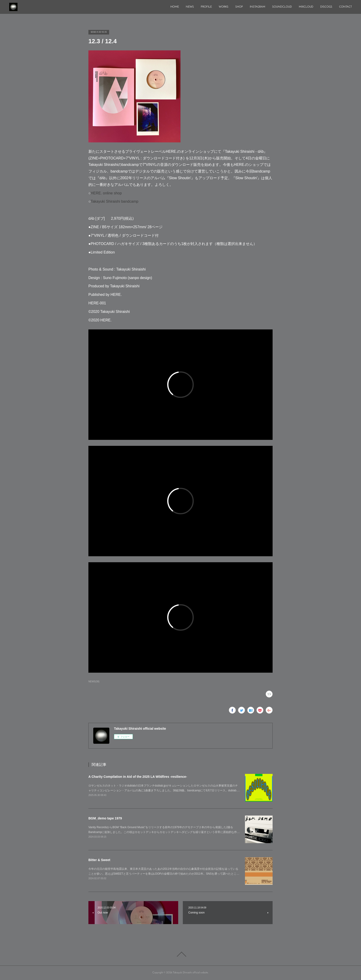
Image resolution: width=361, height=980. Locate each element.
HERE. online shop (106, 193)
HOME (175, 7)
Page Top (180, 954)
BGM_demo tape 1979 (105, 818)
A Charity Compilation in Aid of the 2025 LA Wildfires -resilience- (138, 777)
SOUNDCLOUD (282, 7)
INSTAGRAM (258, 7)
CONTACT (345, 7)
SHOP (239, 7)
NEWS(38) (94, 682)
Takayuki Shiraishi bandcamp (115, 201)
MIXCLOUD (306, 7)
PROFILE (206, 7)
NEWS (190, 7)
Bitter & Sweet (99, 860)
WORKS (224, 7)
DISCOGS (326, 7)
